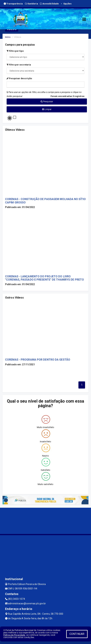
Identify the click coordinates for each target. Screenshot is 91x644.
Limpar (47, 109)
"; (45, 71)
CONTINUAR (77, 634)
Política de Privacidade (14, 635)
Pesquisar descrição (19, 78)
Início (8, 37)
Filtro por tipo (15, 51)
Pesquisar (47, 101)
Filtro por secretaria (19, 65)
